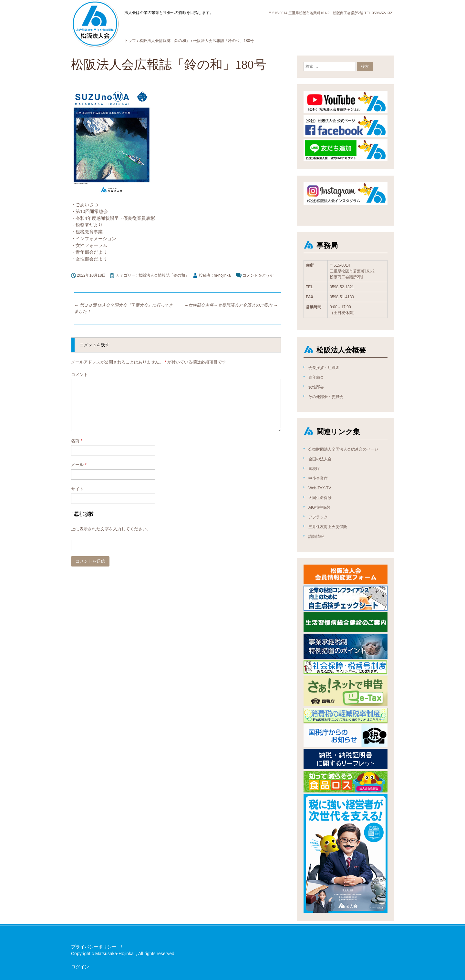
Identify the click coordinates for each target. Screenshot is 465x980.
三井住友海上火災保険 (328, 527)
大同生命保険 (320, 498)
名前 (77, 441)
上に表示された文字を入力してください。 (111, 529)
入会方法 (233, 26)
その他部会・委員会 (326, 397)
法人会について (158, 26)
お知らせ (255, 26)
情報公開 (314, 26)
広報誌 (294, 26)
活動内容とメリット (199, 26)
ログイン (80, 967)
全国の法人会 (320, 459)
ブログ (276, 26)
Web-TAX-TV (320, 488)
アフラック (318, 517)
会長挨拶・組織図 (324, 368)
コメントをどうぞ (258, 275)
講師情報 (316, 536)
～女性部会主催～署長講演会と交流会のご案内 (231, 305)
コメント (79, 375)
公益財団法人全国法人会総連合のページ (343, 449)
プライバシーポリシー (94, 947)
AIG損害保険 (320, 507)
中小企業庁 (318, 478)
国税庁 (314, 469)
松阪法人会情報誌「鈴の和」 (164, 275)
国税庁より (339, 26)
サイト (77, 489)
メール (79, 465)
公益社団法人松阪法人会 (95, 24)
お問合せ (364, 26)
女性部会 (316, 387)
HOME (131, 26)
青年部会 (316, 377)
